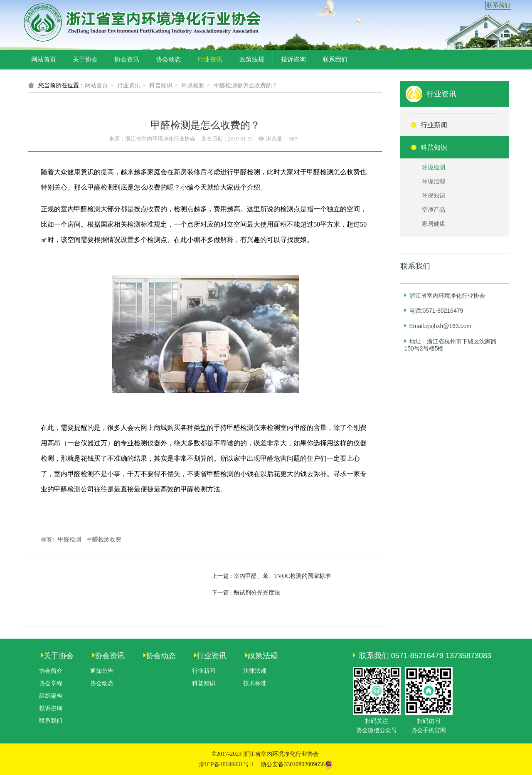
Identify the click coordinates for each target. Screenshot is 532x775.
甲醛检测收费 (104, 539)
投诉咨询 (293, 59)
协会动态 (168, 59)
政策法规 (252, 59)
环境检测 (193, 85)
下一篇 (246, 593)
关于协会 (85, 59)
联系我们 (498, 5)
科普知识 (161, 85)
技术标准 (255, 683)
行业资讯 (210, 59)
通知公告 (102, 671)
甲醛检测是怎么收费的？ (246, 85)
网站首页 (44, 59)
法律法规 (255, 671)
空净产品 (433, 210)
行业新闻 (204, 671)
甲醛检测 (69, 539)
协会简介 (51, 671)
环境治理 (433, 181)
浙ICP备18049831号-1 (226, 764)
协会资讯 (127, 59)
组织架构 (51, 696)
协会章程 (51, 683)
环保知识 (433, 196)
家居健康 (433, 224)
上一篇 (271, 576)
